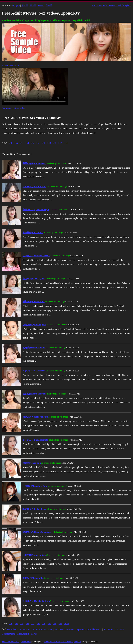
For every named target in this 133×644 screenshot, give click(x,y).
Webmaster (26, 642)
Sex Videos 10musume (42, 629)
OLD (66, 143)
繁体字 (25, 5)
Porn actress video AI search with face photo (112, 5)
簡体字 (33, 5)
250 (44, 143)
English (16, 5)
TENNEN (120, 629)
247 (60, 143)
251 (38, 143)
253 (27, 143)
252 (33, 143)
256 (11, 143)
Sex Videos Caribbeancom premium (70, 629)
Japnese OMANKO (11, 642)
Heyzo (34, 634)
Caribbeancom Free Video (13, 108)
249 (49, 143)
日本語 (49, 5)
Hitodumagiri (23, 634)
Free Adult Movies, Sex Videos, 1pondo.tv (63, 642)
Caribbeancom (95, 629)
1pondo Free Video (10, 65)
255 (16, 143)
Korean (41, 5)
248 (55, 143)
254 (22, 143)
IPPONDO (108, 629)
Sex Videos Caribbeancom (18, 629)
